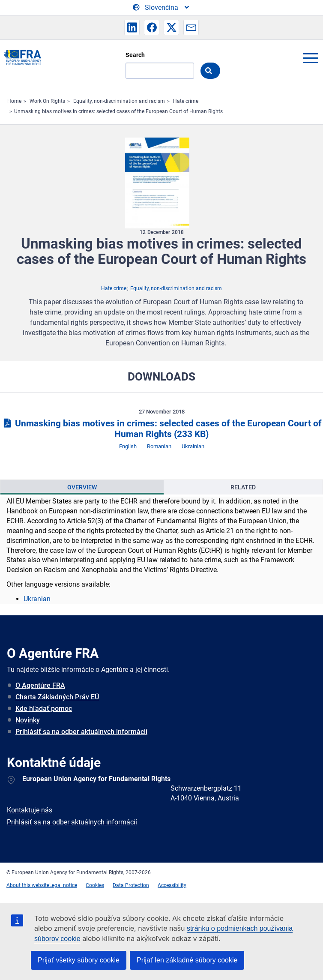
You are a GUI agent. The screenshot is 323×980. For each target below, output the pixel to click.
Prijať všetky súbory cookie (79, 960)
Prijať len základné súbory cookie (187, 960)
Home (14, 101)
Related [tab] (243, 487)
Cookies (95, 885)
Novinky (28, 720)
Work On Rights (47, 101)
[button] (132, 27)
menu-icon (311, 58)
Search (135, 55)
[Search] (160, 71)
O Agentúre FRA (40, 685)
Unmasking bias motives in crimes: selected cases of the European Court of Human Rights (118, 111)
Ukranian (37, 599)
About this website (28, 885)
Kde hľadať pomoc (44, 709)
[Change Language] (161, 8)
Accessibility (172, 885)
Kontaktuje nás (30, 810)
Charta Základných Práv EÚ (57, 697)
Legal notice (63, 885)
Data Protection (131, 885)
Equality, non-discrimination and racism (119, 101)
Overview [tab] (82, 487)
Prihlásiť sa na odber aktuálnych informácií (81, 732)
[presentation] (82, 487)
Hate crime (186, 101)
